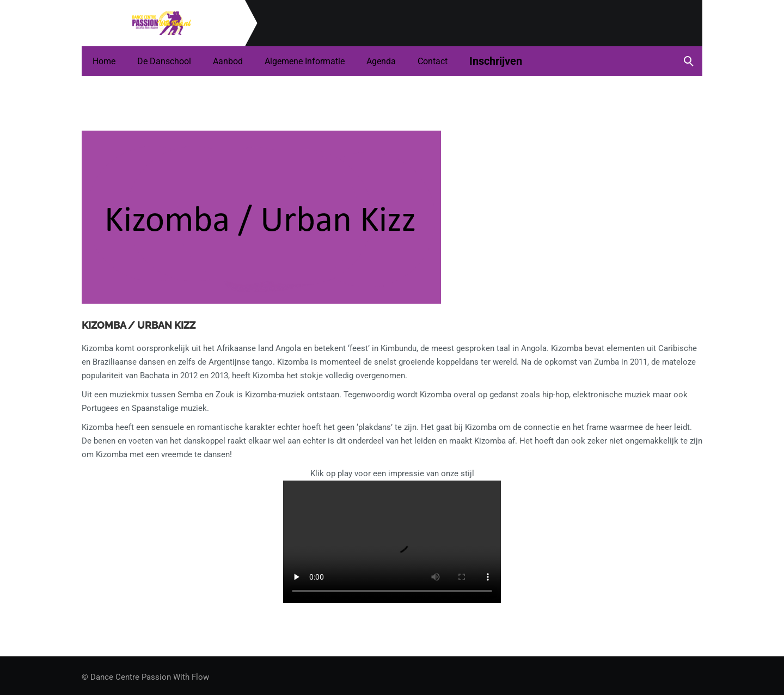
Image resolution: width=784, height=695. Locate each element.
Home (104, 61)
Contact (433, 61)
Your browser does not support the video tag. (392, 542)
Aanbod (228, 61)
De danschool (164, 61)
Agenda (381, 61)
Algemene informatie (305, 61)
